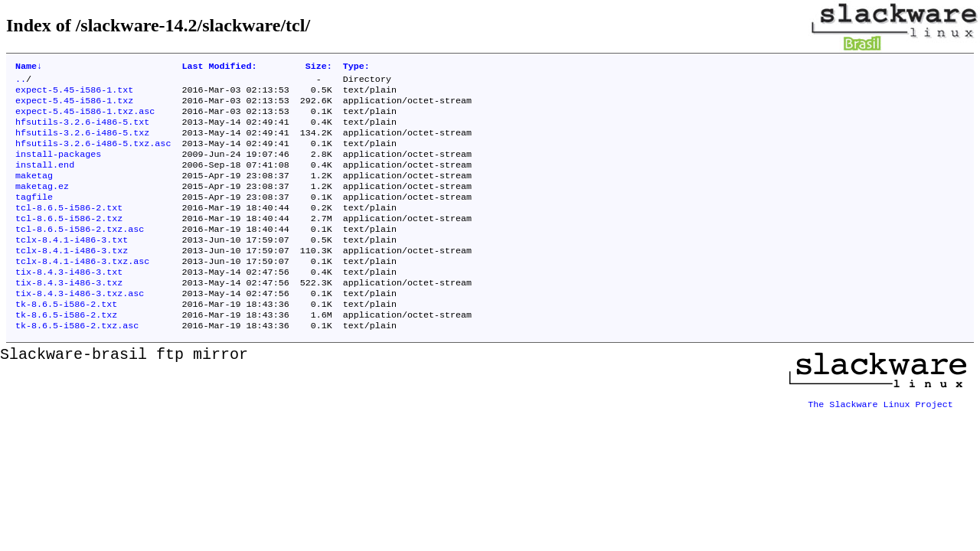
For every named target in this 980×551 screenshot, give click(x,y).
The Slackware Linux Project (880, 437)
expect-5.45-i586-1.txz (74, 106)
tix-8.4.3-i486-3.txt (69, 302)
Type (356, 67)
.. (21, 82)
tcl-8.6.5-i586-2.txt (69, 229)
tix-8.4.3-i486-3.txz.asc (80, 327)
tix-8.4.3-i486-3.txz (69, 315)
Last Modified (219, 67)
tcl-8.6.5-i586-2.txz (69, 241)
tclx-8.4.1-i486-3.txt (72, 266)
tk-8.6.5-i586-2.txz (66, 351)
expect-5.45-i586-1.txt (74, 94)
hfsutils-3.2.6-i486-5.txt (82, 131)
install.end (45, 180)
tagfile (34, 217)
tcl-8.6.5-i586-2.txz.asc (80, 253)
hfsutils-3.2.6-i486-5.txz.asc (93, 155)
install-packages (58, 168)
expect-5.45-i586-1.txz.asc (85, 119)
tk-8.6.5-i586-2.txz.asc (77, 364)
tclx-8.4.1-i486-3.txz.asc (82, 290)
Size (319, 67)
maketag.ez (42, 204)
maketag (34, 192)
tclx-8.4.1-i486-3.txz (72, 278)
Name (29, 67)
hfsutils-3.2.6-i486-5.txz (82, 143)
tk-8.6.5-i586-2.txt (66, 339)
